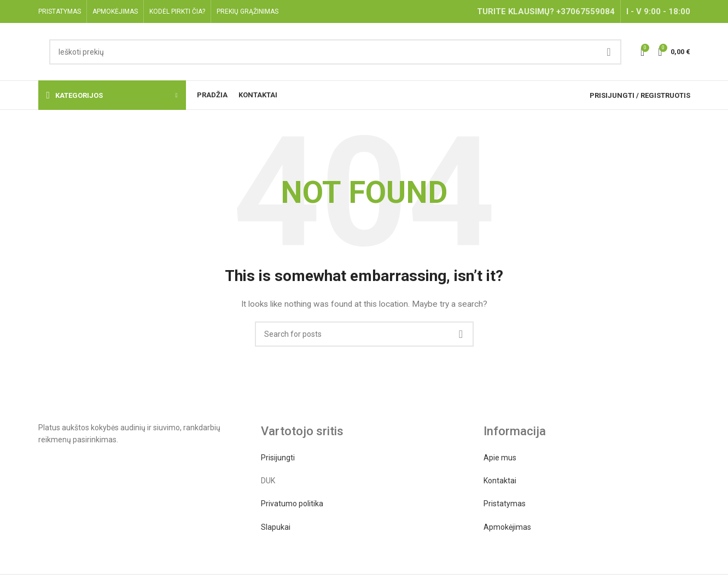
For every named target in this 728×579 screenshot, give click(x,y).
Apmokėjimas (507, 527)
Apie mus (500, 458)
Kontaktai (500, 481)
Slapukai (276, 527)
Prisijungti (278, 458)
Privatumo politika (292, 504)
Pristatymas (505, 504)
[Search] (335, 52)
